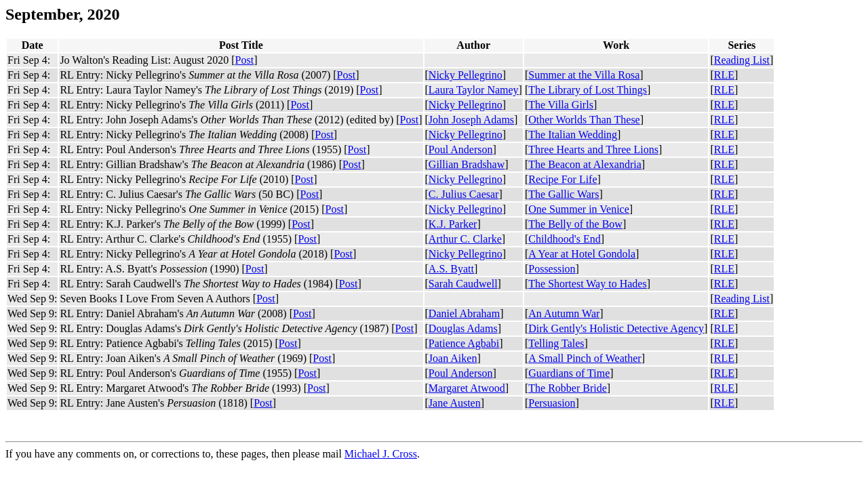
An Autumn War (564, 313)
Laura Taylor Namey (474, 90)
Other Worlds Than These (584, 120)
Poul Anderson (461, 149)
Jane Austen (455, 403)
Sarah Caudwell (463, 284)
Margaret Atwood (467, 388)
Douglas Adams (463, 328)
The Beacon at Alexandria (585, 164)
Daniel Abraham (464, 313)
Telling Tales (556, 343)
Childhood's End (564, 239)
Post (245, 60)
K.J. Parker (453, 224)
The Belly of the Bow (575, 224)
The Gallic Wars (564, 194)
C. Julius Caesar (464, 194)
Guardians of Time (569, 373)
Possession (552, 269)
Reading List (742, 60)
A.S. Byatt (451, 269)
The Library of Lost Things (588, 90)
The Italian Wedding (573, 135)
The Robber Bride (568, 388)
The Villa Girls (561, 105)
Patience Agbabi (464, 343)
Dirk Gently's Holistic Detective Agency (616, 328)
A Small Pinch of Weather (585, 358)
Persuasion (552, 403)
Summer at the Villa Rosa (584, 75)
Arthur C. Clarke (465, 239)
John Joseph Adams (471, 120)
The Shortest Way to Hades (587, 284)
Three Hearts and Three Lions (593, 149)
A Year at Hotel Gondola (582, 254)
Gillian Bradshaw (467, 164)
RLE (724, 75)
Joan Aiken (453, 358)
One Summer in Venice (579, 209)
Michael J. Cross (381, 454)
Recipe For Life (563, 179)
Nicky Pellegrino (466, 75)
